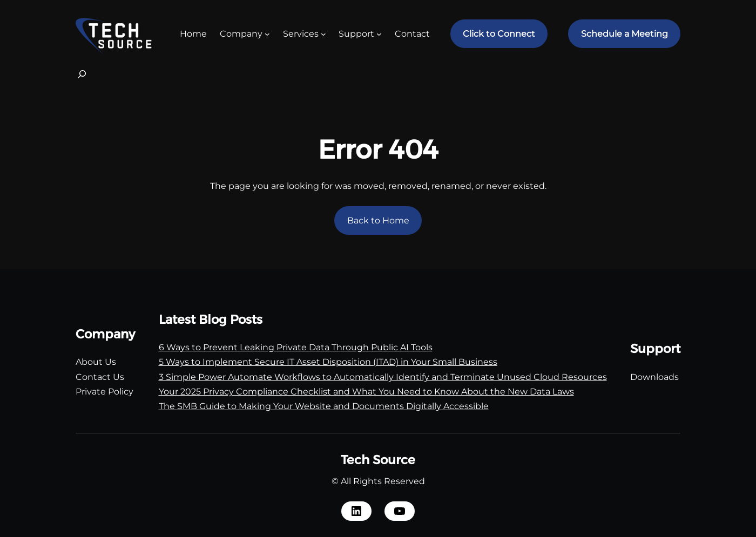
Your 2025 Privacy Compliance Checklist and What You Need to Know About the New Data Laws (366, 392)
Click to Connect (499, 34)
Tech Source (378, 460)
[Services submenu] (323, 34)
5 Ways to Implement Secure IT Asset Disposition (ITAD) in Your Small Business (328, 362)
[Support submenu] (379, 34)
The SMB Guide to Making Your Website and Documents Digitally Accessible (324, 406)
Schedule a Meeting (625, 34)
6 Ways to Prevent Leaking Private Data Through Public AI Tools (296, 347)
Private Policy (104, 392)
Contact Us (100, 377)
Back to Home (378, 220)
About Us (96, 362)
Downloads (654, 377)
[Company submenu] (267, 34)
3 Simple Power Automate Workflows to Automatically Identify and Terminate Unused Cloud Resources (383, 377)
